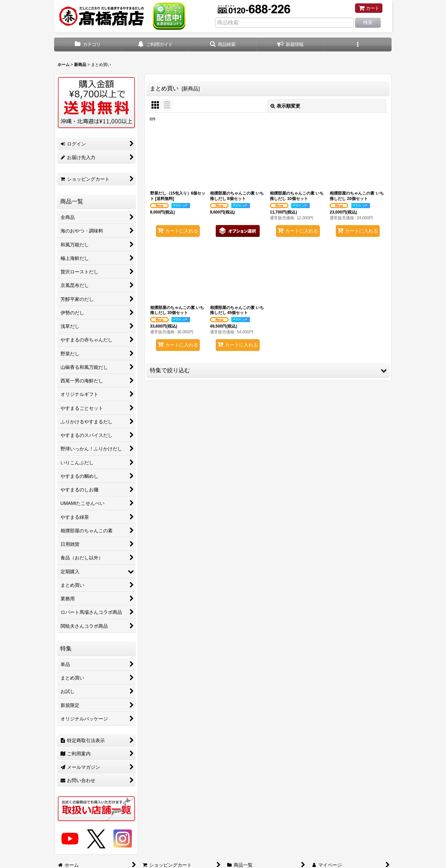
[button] (223, 44)
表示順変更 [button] (285, 106)
